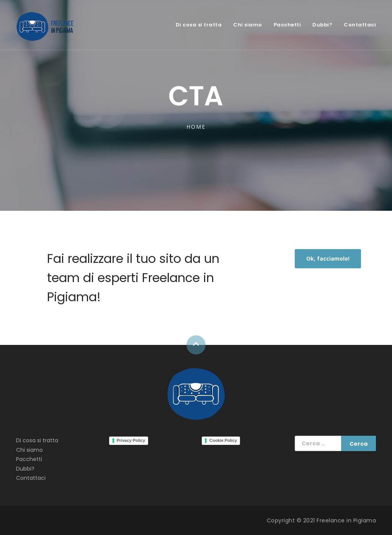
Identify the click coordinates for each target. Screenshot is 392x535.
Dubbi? (322, 25)
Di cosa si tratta (199, 25)
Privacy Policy (131, 440)
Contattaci (360, 25)
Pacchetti (287, 25)
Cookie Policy (223, 440)
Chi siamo (248, 25)
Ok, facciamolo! (328, 258)
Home (196, 127)
